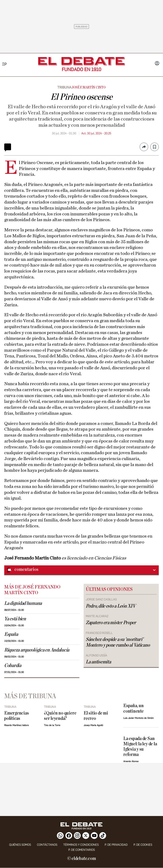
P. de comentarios (82, 850)
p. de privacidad (116, 845)
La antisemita (98, 662)
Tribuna (64, 87)
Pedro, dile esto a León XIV (111, 606)
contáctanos (47, 845)
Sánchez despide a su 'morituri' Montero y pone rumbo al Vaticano (118, 642)
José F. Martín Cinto (89, 87)
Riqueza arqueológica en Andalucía (37, 650)
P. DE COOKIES (143, 845)
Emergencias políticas (16, 716)
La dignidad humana (23, 603)
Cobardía (13, 666)
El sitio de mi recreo (96, 716)
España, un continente (133, 708)
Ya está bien (15, 619)
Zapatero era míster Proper (111, 623)
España (11, 634)
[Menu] (5, 64)
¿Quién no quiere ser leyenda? (60, 716)
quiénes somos (20, 845)
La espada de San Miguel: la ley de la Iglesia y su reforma (140, 747)
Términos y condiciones (81, 845)
